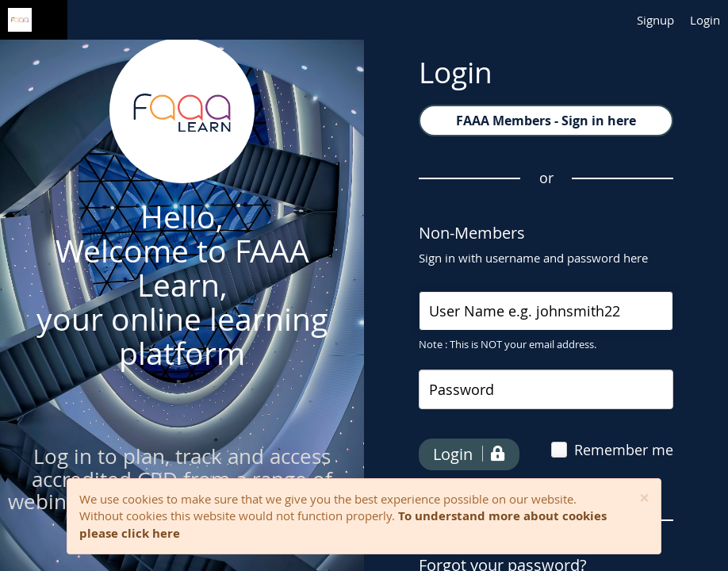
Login (705, 20)
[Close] (644, 498)
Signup (655, 20)
